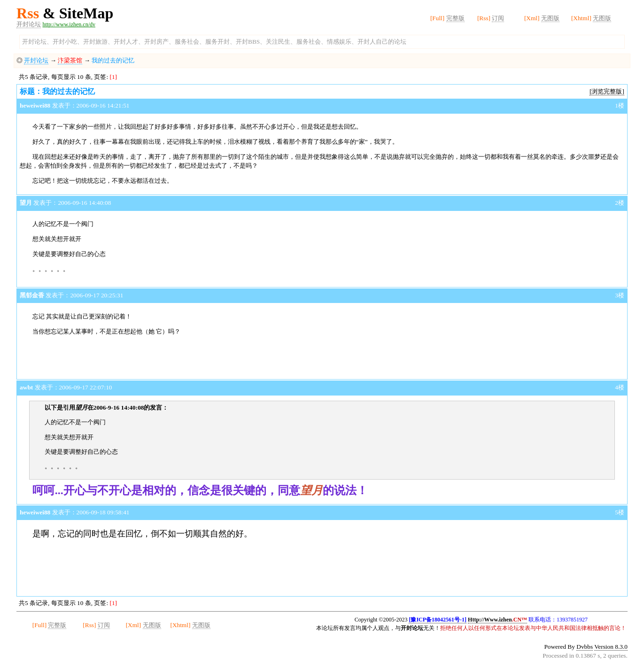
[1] (113, 77)
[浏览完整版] (607, 91)
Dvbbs (585, 647)
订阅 (498, 18)
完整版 (455, 18)
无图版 (550, 18)
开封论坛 (29, 24)
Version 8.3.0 (611, 647)
